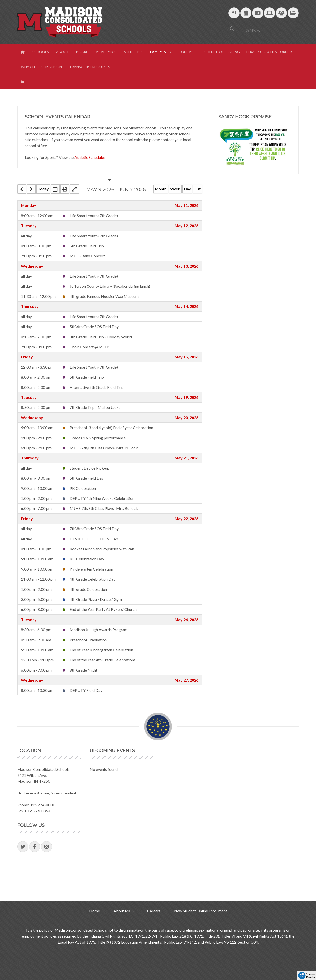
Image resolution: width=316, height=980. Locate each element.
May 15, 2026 (186, 357)
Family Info (161, 52)
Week (175, 189)
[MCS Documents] (293, 13)
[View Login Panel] (23, 82)
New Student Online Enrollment (201, 911)
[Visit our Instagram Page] (46, 847)
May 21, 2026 (186, 458)
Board (82, 52)
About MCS (123, 911)
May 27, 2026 (186, 680)
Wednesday (32, 266)
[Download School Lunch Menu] (234, 13)
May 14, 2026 (186, 306)
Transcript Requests (90, 67)
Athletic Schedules (90, 157)
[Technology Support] (270, 13)
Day (187, 189)
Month (161, 189)
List (198, 189)
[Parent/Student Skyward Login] (281, 13)
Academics (106, 52)
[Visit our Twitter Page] (23, 847)
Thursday (30, 306)
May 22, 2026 (186, 518)
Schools (41, 52)
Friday (27, 357)
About (62, 52)
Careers (154, 911)
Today (43, 189)
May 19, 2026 (186, 397)
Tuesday (29, 226)
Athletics (133, 52)
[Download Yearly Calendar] (246, 13)
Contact (187, 52)
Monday (29, 205)
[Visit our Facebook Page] (35, 847)
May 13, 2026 (186, 266)
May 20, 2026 (186, 417)
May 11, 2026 (186, 205)
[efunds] (258, 13)
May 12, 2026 (186, 226)
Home (95, 911)
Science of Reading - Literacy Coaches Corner (248, 52)
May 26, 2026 (186, 619)
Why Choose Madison (41, 67)
